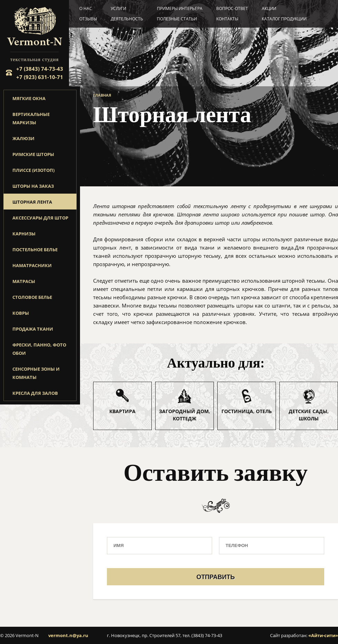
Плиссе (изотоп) (33, 170)
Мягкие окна (29, 98)
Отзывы (88, 19)
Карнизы (24, 234)
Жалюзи (23, 138)
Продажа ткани (33, 329)
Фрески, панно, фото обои (39, 349)
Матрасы (24, 281)
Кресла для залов (35, 393)
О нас (86, 8)
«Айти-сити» (323, 635)
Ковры (21, 313)
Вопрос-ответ (232, 8)
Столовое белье (32, 297)
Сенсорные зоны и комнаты (36, 373)
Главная (102, 95)
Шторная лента (32, 202)
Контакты (227, 19)
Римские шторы (33, 154)
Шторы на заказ (33, 186)
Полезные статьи (177, 19)
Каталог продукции (284, 19)
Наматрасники (32, 265)
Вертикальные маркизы (31, 118)
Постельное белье (35, 250)
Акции (269, 8)
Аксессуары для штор (40, 218)
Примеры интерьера (180, 8)
